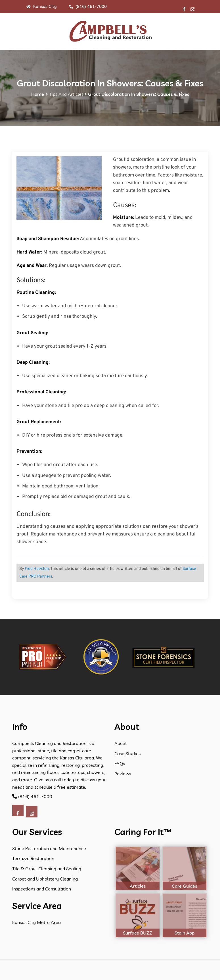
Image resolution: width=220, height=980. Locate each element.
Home (38, 94)
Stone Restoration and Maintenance (49, 848)
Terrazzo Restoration (33, 858)
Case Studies (127, 753)
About (121, 743)
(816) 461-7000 (88, 6)
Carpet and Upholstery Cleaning (45, 879)
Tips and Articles (66, 94)
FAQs (120, 763)
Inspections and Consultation (42, 889)
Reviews (123, 774)
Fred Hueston (37, 569)
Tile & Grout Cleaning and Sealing (47, 869)
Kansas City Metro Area (36, 922)
